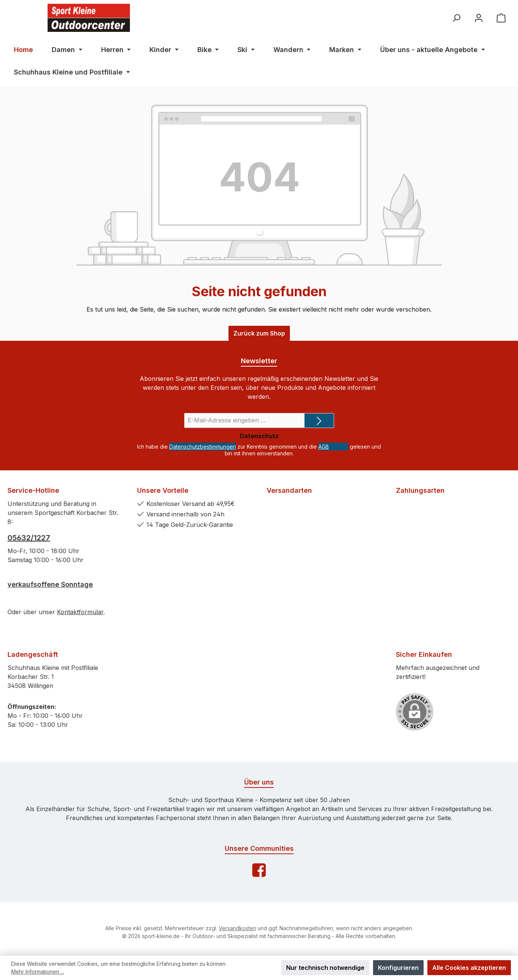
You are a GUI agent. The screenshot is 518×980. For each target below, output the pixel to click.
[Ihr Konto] (479, 18)
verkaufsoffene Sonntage (50, 584)
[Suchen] (456, 18)
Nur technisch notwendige (325, 968)
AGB (324, 447)
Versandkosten (237, 928)
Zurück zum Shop (259, 333)
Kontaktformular (80, 612)
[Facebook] (259, 870)
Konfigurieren (398, 968)
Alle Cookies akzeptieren (469, 968)
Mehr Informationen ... (38, 972)
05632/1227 (29, 538)
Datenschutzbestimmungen (203, 447)
